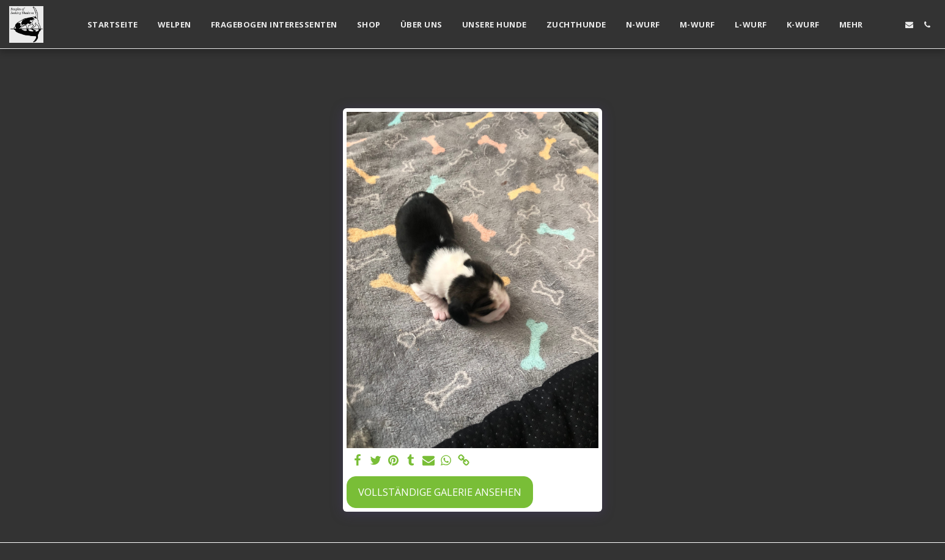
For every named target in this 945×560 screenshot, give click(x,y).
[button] (892, 25)
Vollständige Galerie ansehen (440, 492)
